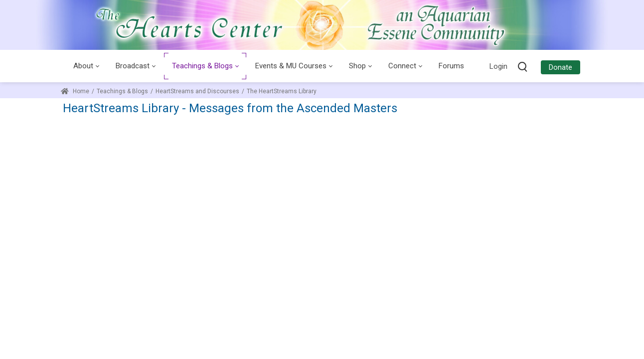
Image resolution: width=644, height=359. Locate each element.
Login (498, 66)
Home (75, 91)
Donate (561, 67)
